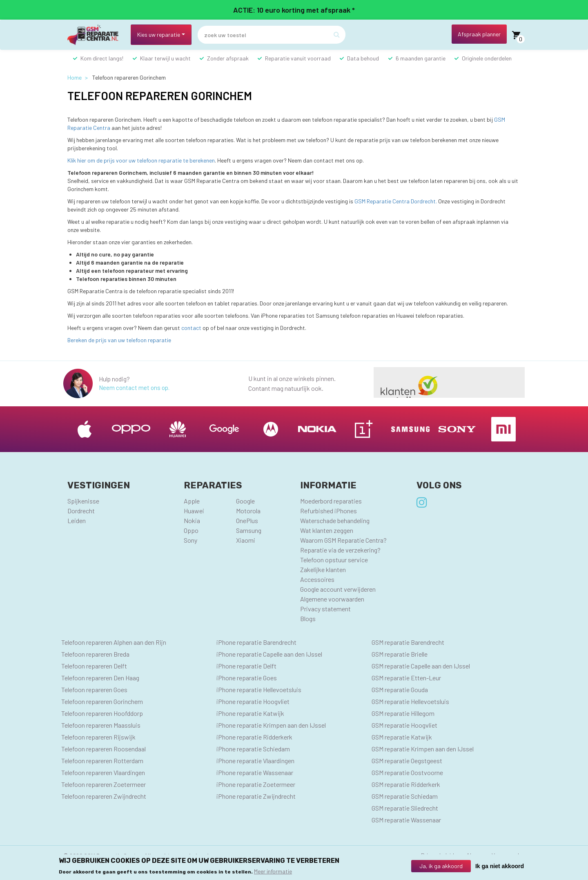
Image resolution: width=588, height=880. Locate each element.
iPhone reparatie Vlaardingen (255, 761)
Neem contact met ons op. (134, 388)
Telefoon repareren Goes (94, 690)
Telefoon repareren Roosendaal (104, 749)
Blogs (308, 618)
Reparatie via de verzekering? (340, 550)
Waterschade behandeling (335, 520)
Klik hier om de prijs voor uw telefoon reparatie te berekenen (141, 160)
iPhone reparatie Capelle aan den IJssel (269, 654)
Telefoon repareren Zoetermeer (104, 784)
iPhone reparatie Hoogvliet (253, 701)
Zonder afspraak (228, 58)
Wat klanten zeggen (327, 530)
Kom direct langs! (102, 58)
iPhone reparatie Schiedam (253, 749)
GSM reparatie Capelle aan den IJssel (421, 666)
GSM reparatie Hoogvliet (404, 725)
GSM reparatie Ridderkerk (406, 784)
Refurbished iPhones (329, 511)
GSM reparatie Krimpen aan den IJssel (423, 749)
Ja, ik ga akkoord (441, 866)
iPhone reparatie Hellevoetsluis (259, 690)
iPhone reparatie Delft (246, 666)
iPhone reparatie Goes (247, 678)
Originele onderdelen (487, 58)
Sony (190, 540)
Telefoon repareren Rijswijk (98, 737)
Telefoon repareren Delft (94, 666)
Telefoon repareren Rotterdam (102, 761)
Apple (192, 501)
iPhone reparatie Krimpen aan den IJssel (271, 725)
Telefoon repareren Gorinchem (102, 701)
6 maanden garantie (421, 58)
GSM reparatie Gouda (400, 690)
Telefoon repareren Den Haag (100, 678)
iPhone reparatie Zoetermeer (256, 784)
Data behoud (363, 58)
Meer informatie (273, 872)
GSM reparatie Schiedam (405, 796)
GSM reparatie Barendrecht (408, 642)
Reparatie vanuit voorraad (298, 58)
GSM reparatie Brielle (400, 654)
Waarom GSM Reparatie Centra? (343, 540)
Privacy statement (325, 609)
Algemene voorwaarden (332, 599)
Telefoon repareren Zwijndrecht (104, 796)
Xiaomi (246, 540)
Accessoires (317, 579)
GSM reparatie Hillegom (403, 713)
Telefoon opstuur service (334, 560)
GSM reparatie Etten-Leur (406, 678)
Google (245, 501)
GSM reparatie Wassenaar (406, 820)
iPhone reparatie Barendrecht (256, 642)
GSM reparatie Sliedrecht (405, 808)
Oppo (191, 530)
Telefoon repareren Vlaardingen (103, 772)
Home (75, 77)
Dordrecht (81, 511)
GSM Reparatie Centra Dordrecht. (396, 201)
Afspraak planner (479, 34)
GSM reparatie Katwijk (402, 737)
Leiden (77, 520)
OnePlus (247, 520)
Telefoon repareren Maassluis (101, 725)
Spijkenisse (83, 501)
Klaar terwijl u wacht (165, 58)
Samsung (249, 530)
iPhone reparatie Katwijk (250, 713)
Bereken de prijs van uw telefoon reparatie (119, 340)
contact (191, 328)
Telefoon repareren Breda (95, 654)
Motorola (248, 511)
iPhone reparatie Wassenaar (255, 772)
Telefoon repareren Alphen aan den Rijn (114, 642)
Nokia (192, 520)
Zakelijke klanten (323, 569)
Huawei (194, 511)
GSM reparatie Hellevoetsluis (410, 701)
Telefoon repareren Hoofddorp (102, 713)
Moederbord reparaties (331, 501)
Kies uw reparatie (159, 35)
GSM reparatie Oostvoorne (407, 772)
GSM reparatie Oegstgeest (407, 761)
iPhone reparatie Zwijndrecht (256, 796)
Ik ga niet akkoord (500, 866)
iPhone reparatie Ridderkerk (254, 737)
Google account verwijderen (338, 589)
